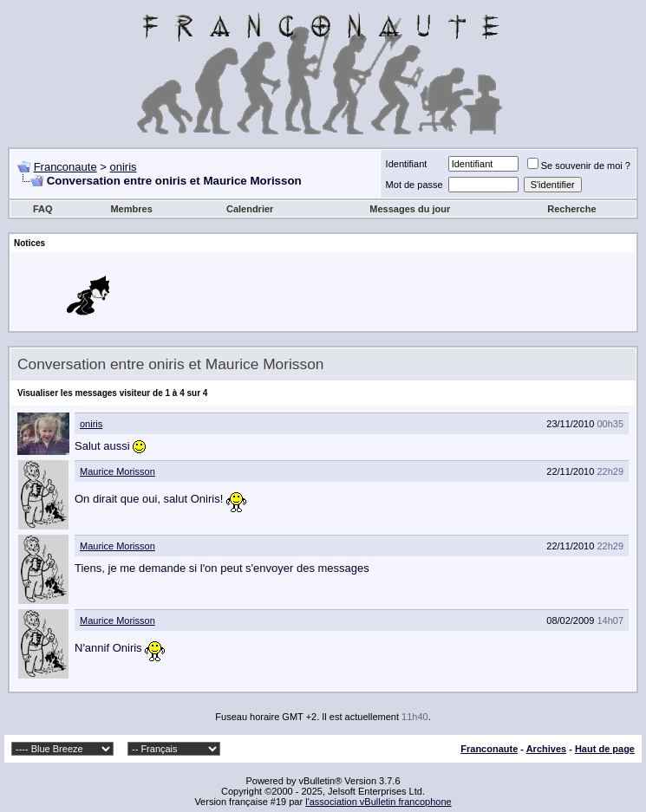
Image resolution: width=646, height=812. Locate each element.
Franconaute (65, 167)
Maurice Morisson (117, 471)
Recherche (571, 209)
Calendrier (250, 209)
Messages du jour (410, 209)
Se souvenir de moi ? (579, 166)
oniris (123, 167)
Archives (546, 749)
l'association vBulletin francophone (378, 802)
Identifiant (407, 164)
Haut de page (605, 749)
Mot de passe (414, 185)
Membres (131, 209)
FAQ (43, 209)
